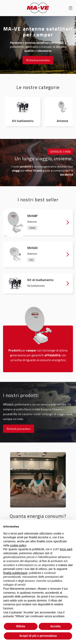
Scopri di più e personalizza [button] (38, 636)
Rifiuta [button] (21, 626)
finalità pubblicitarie (15, 573)
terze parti (66, 549)
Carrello (71, 8)
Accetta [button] (55, 626)
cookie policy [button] (18, 545)
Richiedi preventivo (38, 60)
